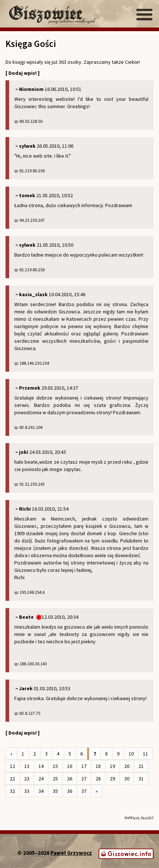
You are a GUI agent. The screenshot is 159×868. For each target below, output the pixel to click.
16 (70, 766)
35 (55, 791)
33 (27, 791)
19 (112, 766)
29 (112, 779)
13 (27, 766)
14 (41, 766)
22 (12, 779)
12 (12, 766)
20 (127, 766)
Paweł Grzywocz (71, 853)
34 (41, 791)
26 (70, 779)
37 (84, 791)
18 (98, 766)
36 (70, 791)
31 (141, 779)
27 (84, 779)
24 (41, 779)
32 (12, 791)
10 (131, 754)
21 (141, 766)
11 (145, 754)
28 (98, 779)
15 (55, 766)
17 (84, 766)
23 (27, 779)
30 (127, 779)
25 (55, 779)
